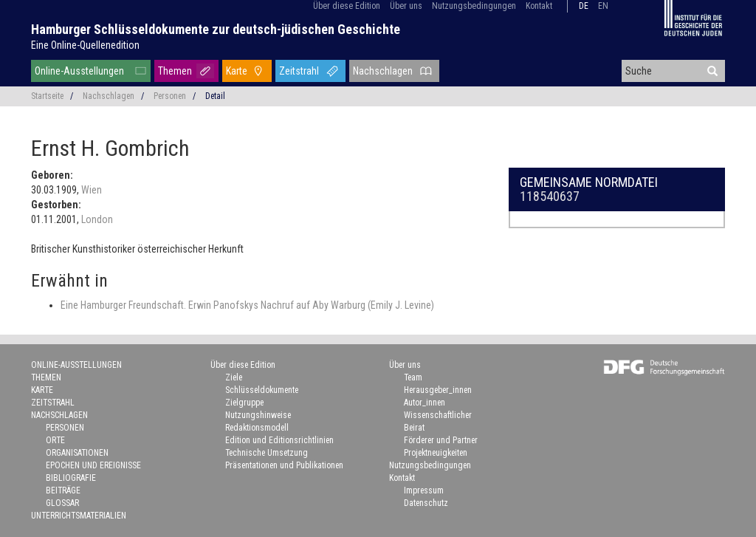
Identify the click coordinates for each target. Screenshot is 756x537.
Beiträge (63, 490)
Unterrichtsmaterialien (79, 516)
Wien (92, 190)
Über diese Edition (347, 6)
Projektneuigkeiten (436, 453)
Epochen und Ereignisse (93, 465)
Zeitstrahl (299, 71)
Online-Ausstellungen (79, 71)
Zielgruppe (244, 403)
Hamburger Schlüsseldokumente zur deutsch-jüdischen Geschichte (216, 29)
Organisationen (77, 453)
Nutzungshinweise (258, 415)
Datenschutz (426, 503)
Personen (170, 96)
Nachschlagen (383, 71)
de (584, 6)
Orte (55, 440)
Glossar (62, 503)
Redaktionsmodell (257, 428)
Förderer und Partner (441, 440)
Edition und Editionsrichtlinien (279, 440)
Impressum (424, 490)
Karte (237, 71)
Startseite (47, 96)
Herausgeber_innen (438, 390)
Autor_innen (425, 403)
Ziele (234, 377)
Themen (175, 71)
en (603, 6)
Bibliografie (71, 478)
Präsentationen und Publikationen (284, 465)
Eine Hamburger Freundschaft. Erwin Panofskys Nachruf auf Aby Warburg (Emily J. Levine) (247, 305)
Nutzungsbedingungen (474, 6)
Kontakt (539, 6)
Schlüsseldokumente (262, 390)
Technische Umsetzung (267, 453)
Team (413, 377)
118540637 (550, 196)
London (97, 219)
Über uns (406, 6)
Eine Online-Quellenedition (85, 45)
